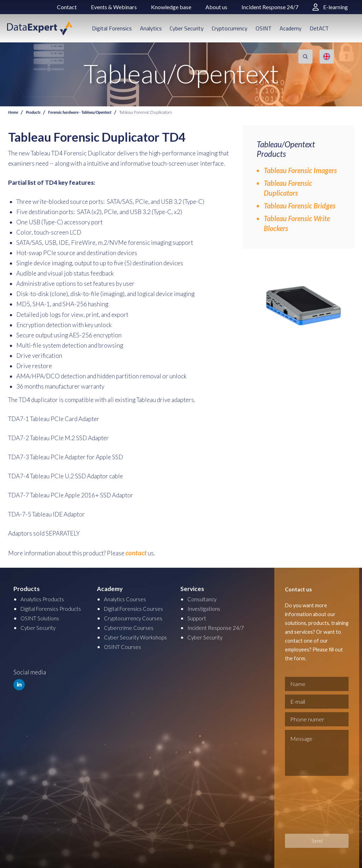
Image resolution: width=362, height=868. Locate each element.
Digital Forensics (112, 28)
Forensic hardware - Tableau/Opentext (87, 112)
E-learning (330, 7)
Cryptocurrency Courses (136, 617)
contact (135, 552)
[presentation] (314, 804)
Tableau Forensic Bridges (300, 206)
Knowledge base (171, 7)
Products (35, 112)
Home (14, 112)
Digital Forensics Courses (138, 607)
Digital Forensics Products (56, 607)
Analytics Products (45, 598)
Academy (291, 28)
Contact (67, 7)
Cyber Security (187, 28)
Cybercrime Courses (131, 626)
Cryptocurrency (230, 28)
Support (198, 617)
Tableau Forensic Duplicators (288, 188)
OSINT (264, 28)
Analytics (151, 28)
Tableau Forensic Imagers (300, 170)
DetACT (319, 28)
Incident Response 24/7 (270, 7)
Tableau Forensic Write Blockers (297, 223)
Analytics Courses (128, 598)
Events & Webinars (114, 7)
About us (216, 7)
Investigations (206, 607)
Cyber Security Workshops (139, 636)
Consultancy (204, 598)
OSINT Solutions (43, 617)
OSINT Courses (125, 645)
